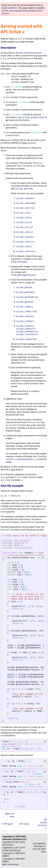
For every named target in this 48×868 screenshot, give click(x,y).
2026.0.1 (13, 8)
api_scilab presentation (31, 53)
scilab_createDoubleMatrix (21, 459)
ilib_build (8, 744)
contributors (13, 864)
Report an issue (10, 815)
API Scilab (24, 824)
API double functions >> (42, 824)
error (39, 774)
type (19, 766)
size (19, 777)
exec (5, 746)
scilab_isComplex (19, 262)
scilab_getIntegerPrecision (24, 275)
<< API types (7, 824)
